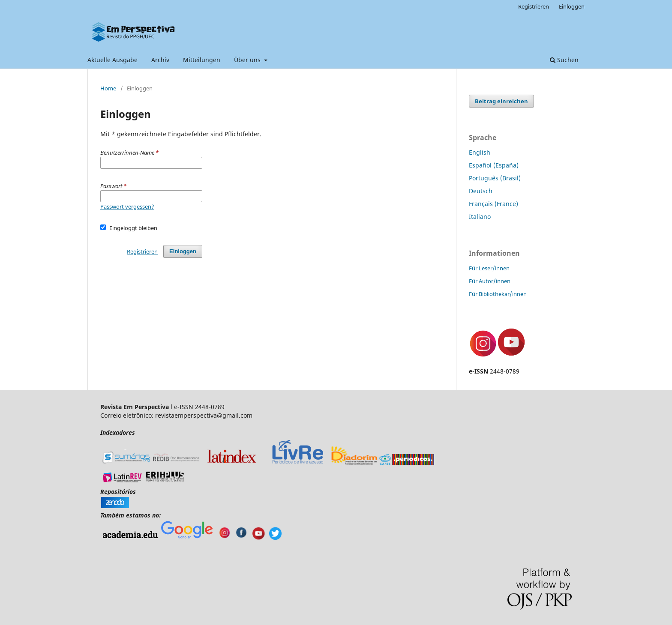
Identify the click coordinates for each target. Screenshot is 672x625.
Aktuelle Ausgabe (112, 60)
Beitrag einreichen (501, 101)
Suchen (564, 60)
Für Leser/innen (489, 268)
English (480, 152)
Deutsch (481, 191)
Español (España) (494, 165)
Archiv (160, 60)
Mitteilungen (202, 60)
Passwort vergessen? (127, 206)
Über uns (248, 60)
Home (108, 88)
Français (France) (493, 204)
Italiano (480, 217)
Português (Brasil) (495, 178)
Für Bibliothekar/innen (498, 294)
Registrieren (534, 6)
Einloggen (572, 6)
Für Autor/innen (490, 281)
